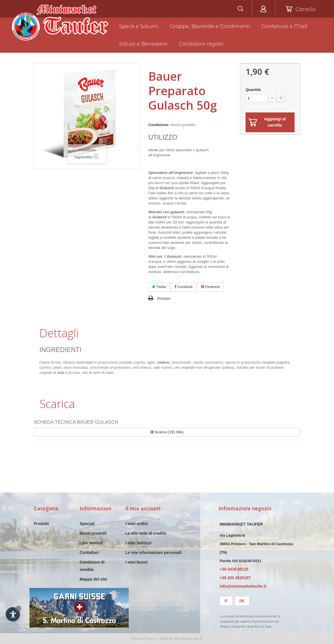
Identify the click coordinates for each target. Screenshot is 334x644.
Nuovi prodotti (93, 533)
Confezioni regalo (201, 44)
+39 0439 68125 (234, 569)
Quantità (253, 90)
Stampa (163, 298)
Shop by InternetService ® (181, 638)
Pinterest (210, 287)
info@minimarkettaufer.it (243, 586)
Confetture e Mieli (285, 26)
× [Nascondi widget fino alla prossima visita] (18, 608)
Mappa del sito (93, 579)
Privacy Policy (143, 638)
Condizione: (159, 125)
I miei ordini (137, 524)
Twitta (159, 287)
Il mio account (143, 508)
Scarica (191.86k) (167, 432)
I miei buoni (136, 562)
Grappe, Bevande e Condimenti (210, 26)
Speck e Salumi (139, 26)
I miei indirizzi (138, 543)
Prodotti (41, 524)
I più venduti (91, 543)
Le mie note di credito (146, 533)
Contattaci (89, 553)
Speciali (87, 524)
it (226, 601)
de (242, 601)
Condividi (183, 287)
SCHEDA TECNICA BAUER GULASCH (76, 422)
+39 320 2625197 (235, 578)
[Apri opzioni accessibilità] (13, 614)
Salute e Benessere (143, 44)
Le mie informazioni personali (153, 553)
